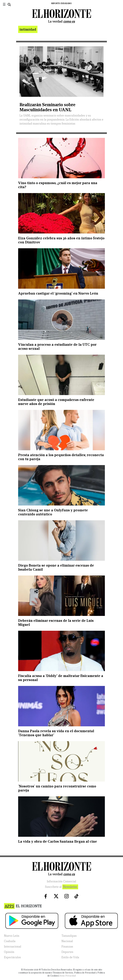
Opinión (9, 952)
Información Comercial (61, 881)
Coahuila (10, 941)
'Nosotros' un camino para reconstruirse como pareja (57, 788)
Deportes (67, 952)
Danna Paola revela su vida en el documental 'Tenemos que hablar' (56, 733)
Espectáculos (12, 957)
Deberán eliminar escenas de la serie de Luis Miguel (56, 623)
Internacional (13, 947)
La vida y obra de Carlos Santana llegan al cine (58, 841)
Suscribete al (61, 887)
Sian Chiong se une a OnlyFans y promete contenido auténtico (53, 512)
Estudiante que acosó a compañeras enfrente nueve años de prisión (56, 402)
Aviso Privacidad (68, 976)
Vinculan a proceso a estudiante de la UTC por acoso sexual (57, 347)
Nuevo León (12, 936)
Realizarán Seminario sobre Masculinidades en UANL (47, 107)
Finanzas (67, 947)
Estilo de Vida (70, 957)
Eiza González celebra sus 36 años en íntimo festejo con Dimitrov (61, 240)
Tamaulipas (69, 936)
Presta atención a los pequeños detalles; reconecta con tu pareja (61, 457)
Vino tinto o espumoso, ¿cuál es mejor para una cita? (58, 185)
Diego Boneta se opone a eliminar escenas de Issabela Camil (56, 567)
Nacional (67, 941)
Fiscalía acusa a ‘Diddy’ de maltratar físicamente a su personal (61, 678)
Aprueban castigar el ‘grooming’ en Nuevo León (58, 293)
